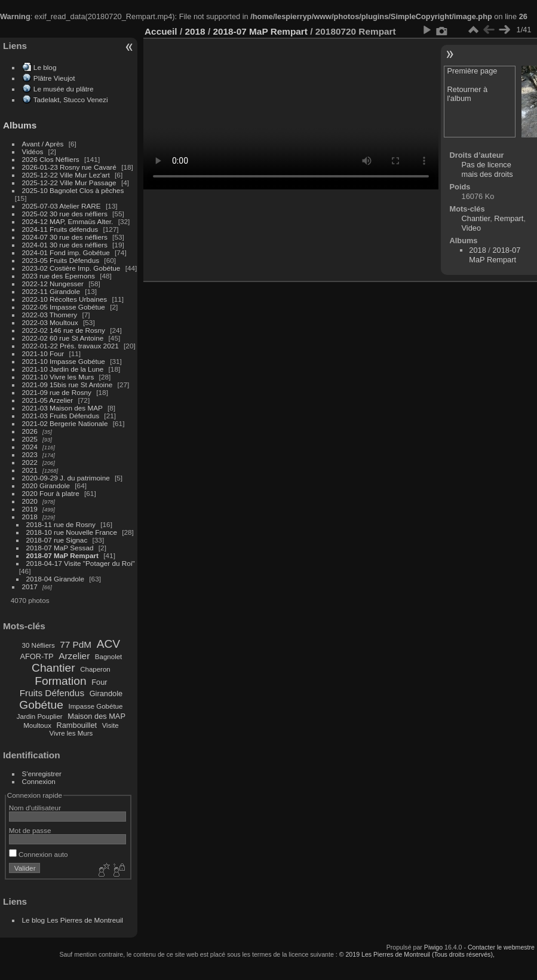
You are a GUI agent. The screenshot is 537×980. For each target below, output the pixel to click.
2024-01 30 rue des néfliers (66, 245)
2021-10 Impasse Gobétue (64, 361)
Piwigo (433, 947)
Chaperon (95, 669)
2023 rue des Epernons (59, 276)
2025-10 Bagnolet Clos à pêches (73, 190)
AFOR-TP (36, 656)
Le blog (45, 67)
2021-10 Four (43, 353)
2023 (30, 454)
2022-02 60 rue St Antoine (63, 338)
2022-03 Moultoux (50, 322)
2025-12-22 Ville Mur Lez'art (66, 175)
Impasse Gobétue (96, 706)
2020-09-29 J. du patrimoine (66, 478)
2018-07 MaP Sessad (60, 548)
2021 (30, 470)
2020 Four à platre (51, 493)
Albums (20, 125)
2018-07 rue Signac (57, 540)
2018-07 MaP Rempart (62, 555)
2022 (30, 462)
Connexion (39, 781)
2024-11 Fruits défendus (60, 229)
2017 (30, 587)
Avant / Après (43, 144)
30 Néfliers (39, 645)
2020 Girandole (46, 486)
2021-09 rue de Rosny (57, 392)
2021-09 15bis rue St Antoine (67, 385)
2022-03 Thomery (50, 315)
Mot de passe (30, 830)
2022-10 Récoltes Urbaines (65, 299)
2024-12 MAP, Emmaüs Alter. (68, 221)
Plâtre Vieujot (54, 78)
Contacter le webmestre (501, 947)
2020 (30, 501)
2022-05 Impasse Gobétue (64, 307)
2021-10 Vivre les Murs (58, 377)
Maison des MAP (96, 716)
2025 (30, 439)
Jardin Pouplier (40, 716)
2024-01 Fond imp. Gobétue (66, 252)
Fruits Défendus (52, 693)
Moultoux (37, 725)
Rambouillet (77, 725)
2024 (30, 447)
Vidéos (33, 151)
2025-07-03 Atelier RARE (62, 206)
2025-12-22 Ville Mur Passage (69, 183)
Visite (111, 725)
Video (472, 228)
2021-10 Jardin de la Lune (63, 369)
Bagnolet (108, 657)
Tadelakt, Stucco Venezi (71, 99)
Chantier (53, 668)
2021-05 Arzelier (48, 400)
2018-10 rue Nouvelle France (72, 532)
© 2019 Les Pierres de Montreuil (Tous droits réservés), (417, 954)
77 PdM (76, 644)
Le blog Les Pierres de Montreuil (73, 920)
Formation (60, 681)
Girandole (106, 693)
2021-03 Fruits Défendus (61, 416)
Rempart (509, 218)
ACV (108, 644)
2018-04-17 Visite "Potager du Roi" (81, 563)
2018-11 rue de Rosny (61, 524)
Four (99, 682)
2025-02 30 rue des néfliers (65, 214)
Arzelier (74, 656)
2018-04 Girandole (55, 579)
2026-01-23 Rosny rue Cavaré (69, 167)
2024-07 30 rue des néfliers (65, 237)
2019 (30, 509)
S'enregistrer (42, 774)
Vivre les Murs (71, 733)
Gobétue (41, 705)
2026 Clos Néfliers (51, 159)
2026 (30, 431)
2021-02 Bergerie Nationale (65, 423)
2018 (30, 517)
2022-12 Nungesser (53, 284)
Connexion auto (39, 854)
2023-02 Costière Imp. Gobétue (71, 268)
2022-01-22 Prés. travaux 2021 (70, 346)
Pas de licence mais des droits (487, 169)
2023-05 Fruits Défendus (61, 260)
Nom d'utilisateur (35, 808)
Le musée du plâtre (64, 89)
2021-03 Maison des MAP (62, 408)
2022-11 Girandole (51, 291)
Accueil (161, 31)
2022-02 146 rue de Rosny (64, 330)
